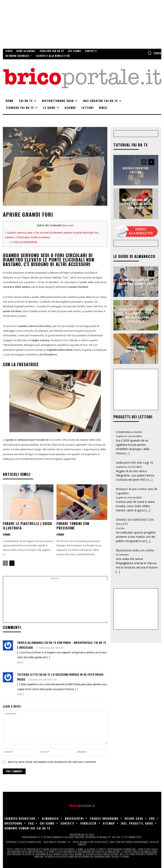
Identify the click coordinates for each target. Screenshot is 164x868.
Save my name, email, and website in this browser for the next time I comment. (52, 762)
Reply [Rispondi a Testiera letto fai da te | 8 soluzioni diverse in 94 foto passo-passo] (20, 694)
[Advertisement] (74, 601)
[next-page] (12, 563)
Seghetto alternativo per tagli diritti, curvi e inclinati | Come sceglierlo (136, 315)
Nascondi (68, 226)
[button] (154, 53)
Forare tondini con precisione (73, 526)
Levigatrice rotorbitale (136, 349)
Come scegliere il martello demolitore (136, 282)
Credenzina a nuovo (129, 432)
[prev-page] (5, 563)
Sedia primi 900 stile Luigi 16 (134, 463)
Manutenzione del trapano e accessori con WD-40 (136, 203)
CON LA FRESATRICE (23, 242)
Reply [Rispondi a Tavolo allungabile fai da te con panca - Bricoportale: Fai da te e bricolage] (20, 663)
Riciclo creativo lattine (136, 170)
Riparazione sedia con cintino (135, 550)
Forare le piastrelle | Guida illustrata (27, 526)
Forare (7, 535)
